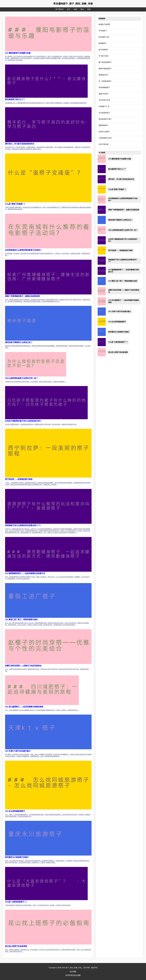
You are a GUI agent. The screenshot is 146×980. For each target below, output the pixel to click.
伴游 (89, 9)
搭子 (69, 9)
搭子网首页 (60, 9)
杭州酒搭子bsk (104, 37)
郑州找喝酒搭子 (104, 87)
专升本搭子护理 (104, 100)
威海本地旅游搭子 (105, 69)
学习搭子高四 (104, 56)
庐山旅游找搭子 (104, 113)
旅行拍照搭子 (104, 50)
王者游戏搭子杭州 (105, 138)
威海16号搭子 (104, 94)
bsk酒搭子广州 (104, 106)
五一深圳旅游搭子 (105, 81)
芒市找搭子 (103, 31)
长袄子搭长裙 (104, 144)
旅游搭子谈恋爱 (104, 24)
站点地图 (73, 971)
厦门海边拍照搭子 (105, 62)
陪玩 (82, 9)
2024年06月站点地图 (73, 975)
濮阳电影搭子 (104, 125)
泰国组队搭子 (104, 75)
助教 (75, 9)
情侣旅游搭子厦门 (105, 119)
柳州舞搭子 (103, 43)
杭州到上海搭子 (104, 132)
